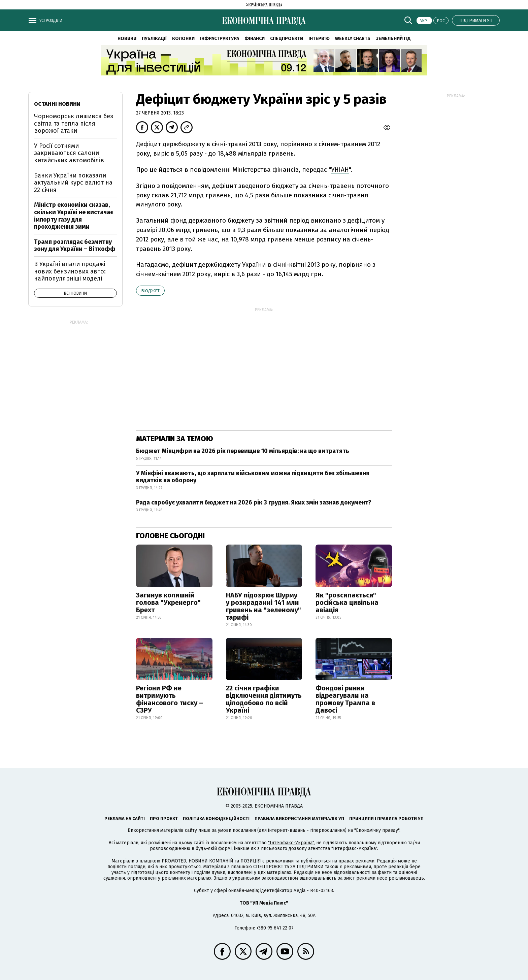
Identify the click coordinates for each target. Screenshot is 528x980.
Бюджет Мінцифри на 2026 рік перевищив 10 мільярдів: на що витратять (243, 451)
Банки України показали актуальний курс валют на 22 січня (73, 183)
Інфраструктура (220, 39)
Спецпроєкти (287, 39)
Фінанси (255, 39)
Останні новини (57, 104)
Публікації (154, 39)
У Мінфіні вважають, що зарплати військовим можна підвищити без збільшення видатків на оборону (253, 477)
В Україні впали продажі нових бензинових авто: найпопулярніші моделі (70, 271)
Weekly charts (353, 39)
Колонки (183, 39)
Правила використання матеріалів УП (299, 819)
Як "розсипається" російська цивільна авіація (347, 602)
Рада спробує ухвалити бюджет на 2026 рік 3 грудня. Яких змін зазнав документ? (254, 502)
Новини (127, 39)
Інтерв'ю (319, 39)
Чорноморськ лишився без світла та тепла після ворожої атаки (74, 123)
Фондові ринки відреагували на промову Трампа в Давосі (345, 699)
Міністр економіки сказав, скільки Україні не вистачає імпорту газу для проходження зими (74, 216)
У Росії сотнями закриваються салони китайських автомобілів (69, 153)
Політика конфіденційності (216, 819)
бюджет (150, 291)
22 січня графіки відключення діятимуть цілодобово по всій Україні (264, 699)
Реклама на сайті (125, 819)
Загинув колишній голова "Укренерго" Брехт (168, 602)
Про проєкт (164, 819)
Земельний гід (393, 39)
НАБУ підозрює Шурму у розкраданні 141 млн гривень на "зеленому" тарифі (263, 606)
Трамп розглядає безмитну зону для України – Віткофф (75, 246)
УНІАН (340, 170)
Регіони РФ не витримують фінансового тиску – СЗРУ (170, 699)
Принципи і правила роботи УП (386, 819)
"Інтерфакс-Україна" (291, 843)
